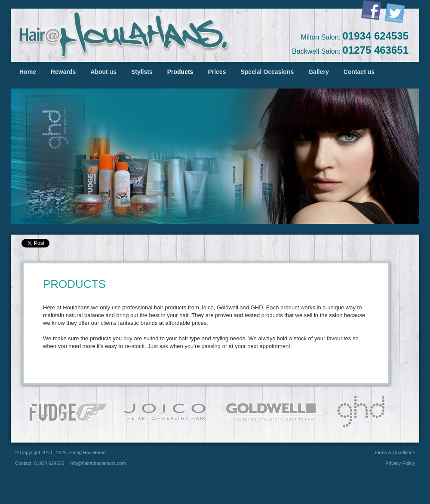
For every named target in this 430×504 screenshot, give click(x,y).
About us (103, 72)
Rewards (63, 72)
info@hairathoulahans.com (98, 463)
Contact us (359, 72)
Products (180, 72)
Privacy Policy (400, 463)
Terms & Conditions (395, 452)
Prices (217, 72)
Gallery (318, 72)
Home (28, 72)
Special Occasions (267, 72)
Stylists (142, 72)
